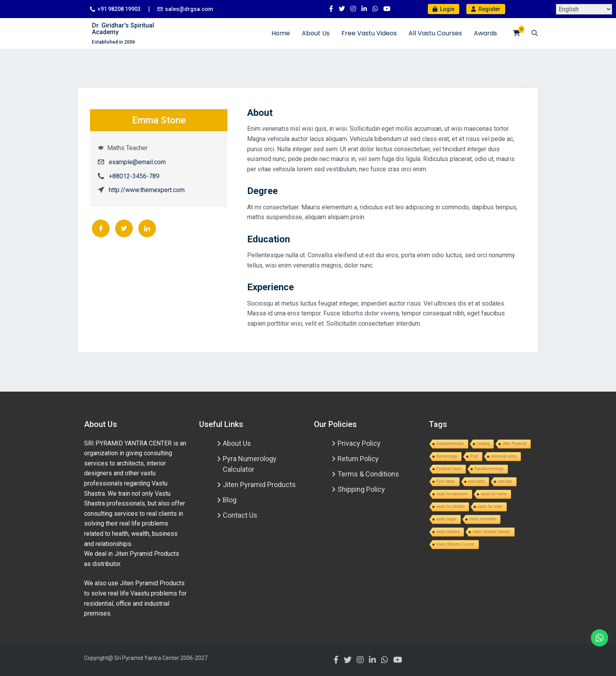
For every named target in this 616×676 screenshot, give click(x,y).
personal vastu (504, 456)
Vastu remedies (483, 519)
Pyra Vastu (446, 481)
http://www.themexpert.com (147, 190)
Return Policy (358, 459)
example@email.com (137, 162)
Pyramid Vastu (449, 469)
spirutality (477, 481)
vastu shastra (448, 532)
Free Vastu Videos (369, 33)
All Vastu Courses (435, 33)
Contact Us (240, 515)
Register (486, 9)
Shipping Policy (361, 489)
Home (281, 33)
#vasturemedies (450, 444)
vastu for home (494, 494)
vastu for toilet (490, 507)
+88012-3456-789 (134, 176)
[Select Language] (584, 9)
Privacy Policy (359, 443)
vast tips (505, 481)
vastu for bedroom (452, 494)
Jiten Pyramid (514, 444)
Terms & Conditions (368, 474)
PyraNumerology (489, 469)
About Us (316, 33)
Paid (474, 456)
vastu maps (446, 519)
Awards (485, 33)
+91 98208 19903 (119, 9)
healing (483, 444)
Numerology (447, 456)
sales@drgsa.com (189, 9)
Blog (230, 500)
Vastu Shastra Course (456, 544)
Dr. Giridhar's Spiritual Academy (123, 29)
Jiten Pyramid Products (259, 485)
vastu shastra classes (491, 532)
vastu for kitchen (451, 507)
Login (444, 9)
